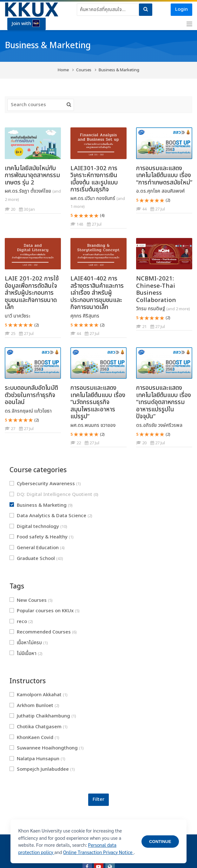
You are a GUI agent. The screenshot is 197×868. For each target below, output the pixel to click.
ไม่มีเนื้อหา (26, 654)
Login (181, 9)
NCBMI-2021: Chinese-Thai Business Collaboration (156, 289)
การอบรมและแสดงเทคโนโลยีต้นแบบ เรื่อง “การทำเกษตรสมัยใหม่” (164, 175)
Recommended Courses (43, 632)
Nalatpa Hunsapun (37, 759)
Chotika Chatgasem (39, 727)
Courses (84, 70)
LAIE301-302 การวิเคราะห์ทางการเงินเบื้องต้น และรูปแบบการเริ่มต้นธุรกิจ (94, 179)
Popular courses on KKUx (45, 611)
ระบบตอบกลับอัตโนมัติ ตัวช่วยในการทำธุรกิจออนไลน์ (31, 395)
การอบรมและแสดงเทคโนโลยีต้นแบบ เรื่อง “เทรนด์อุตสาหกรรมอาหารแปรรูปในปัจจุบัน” (164, 402)
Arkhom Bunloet (34, 706)
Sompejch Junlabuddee (42, 769)
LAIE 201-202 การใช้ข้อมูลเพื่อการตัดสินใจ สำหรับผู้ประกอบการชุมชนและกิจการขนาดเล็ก (32, 293)
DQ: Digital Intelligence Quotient (54, 495)
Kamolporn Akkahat (39, 695)
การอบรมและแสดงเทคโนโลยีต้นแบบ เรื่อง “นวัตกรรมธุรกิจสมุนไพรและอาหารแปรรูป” (98, 402)
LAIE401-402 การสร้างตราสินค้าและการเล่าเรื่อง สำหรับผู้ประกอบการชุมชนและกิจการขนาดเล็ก (97, 293)
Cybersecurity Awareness (45, 484)
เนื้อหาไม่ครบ (29, 643)
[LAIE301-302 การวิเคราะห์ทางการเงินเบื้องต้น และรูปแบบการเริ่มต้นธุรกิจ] (70, 228)
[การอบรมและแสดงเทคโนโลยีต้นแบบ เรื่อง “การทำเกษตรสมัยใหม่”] (136, 213)
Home (63, 70)
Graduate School (36, 559)
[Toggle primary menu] (189, 24)
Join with (26, 23)
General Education (37, 548)
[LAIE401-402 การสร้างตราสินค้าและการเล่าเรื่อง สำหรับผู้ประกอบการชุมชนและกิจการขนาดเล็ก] (70, 338)
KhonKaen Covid (34, 738)
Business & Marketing (119, 70)
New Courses (31, 600)
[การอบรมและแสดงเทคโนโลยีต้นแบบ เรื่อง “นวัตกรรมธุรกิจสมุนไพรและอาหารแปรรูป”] (70, 447)
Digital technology (38, 527)
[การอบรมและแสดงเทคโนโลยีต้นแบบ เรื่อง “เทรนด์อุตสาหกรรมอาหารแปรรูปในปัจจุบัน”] (136, 447)
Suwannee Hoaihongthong (47, 748)
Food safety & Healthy (42, 537)
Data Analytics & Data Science (51, 516)
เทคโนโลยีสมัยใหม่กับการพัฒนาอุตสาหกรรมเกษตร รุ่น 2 (32, 175)
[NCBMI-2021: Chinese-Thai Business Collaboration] (136, 330)
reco (21, 622)
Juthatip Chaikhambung (43, 716)
